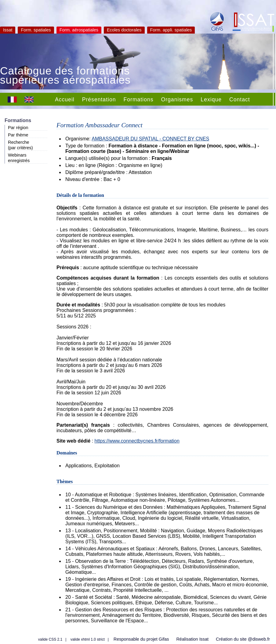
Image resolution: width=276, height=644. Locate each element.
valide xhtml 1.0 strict (88, 639)
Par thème (18, 135)
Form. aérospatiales (79, 30)
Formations (139, 99)
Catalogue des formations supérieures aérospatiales (65, 76)
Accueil (65, 99)
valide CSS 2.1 (50, 639)
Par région (18, 128)
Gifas (164, 639)
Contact (240, 99)
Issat (8, 30)
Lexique (211, 99)
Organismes (177, 99)
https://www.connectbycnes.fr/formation (137, 441)
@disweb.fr (259, 639)
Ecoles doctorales (124, 30)
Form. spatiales (36, 30)
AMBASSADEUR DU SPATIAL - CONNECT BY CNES (150, 139)
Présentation (99, 99)
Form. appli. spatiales (171, 30)
